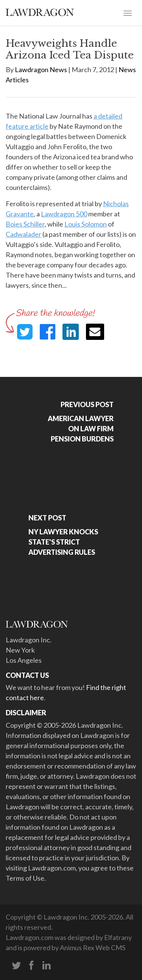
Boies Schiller (25, 224)
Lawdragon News (41, 69)
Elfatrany (118, 937)
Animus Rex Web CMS (93, 948)
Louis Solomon (86, 224)
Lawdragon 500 (64, 214)
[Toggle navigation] (128, 12)
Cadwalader (23, 234)
